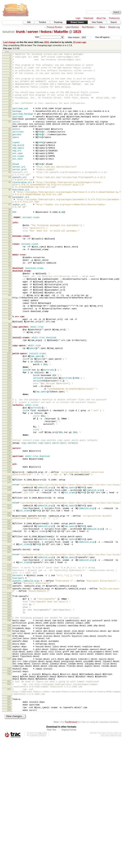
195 (9, 760)
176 (9, 687)
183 (9, 712)
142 (9, 546)
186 (9, 722)
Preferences (114, 18)
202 (9, 806)
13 (10, 94)
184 (9, 715)
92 (10, 386)
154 (9, 595)
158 (9, 612)
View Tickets (97, 22)
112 (9, 450)
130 (9, 509)
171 (9, 664)
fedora (46, 32)
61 (10, 281)
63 (10, 288)
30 (10, 158)
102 (9, 417)
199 (9, 790)
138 (9, 533)
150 (9, 579)
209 (9, 837)
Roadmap (58, 22)
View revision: (74, 37)
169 (9, 656)
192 (9, 747)
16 (10, 104)
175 (9, 681)
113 (9, 454)
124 (9, 489)
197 (9, 775)
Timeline (42, 22)
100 (9, 411)
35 (10, 174)
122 (9, 483)
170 (9, 662)
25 (10, 136)
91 (10, 383)
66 (10, 297)
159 (9, 615)
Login (78, 18)
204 (9, 822)
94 (10, 392)
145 (9, 558)
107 (9, 434)
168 (9, 652)
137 (9, 531)
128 (9, 502)
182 (9, 709)
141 (9, 542)
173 (9, 674)
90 (10, 380)
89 (10, 377)
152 (9, 585)
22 (10, 123)
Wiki (29, 22)
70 (10, 309)
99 (10, 408)
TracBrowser (71, 850)
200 (9, 794)
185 (9, 719)
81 (10, 349)
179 (9, 699)
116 (9, 463)
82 (10, 352)
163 (9, 631)
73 (10, 319)
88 (10, 371)
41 (10, 193)
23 (10, 126)
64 (10, 291)
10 (10, 84)
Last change (10, 42)
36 (10, 177)
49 (10, 245)
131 (9, 512)
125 (9, 492)
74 (10, 323)
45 (10, 218)
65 (10, 294)
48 (10, 242)
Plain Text (52, 857)
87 (10, 368)
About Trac (101, 18)
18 (10, 110)
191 (9, 741)
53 (10, 256)
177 (9, 690)
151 (9, 582)
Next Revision (88, 27)
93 (10, 390)
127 (9, 499)
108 (9, 437)
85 (10, 362)
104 (9, 424)
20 (10, 117)
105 (9, 427)
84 (10, 359)
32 (10, 164)
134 (9, 521)
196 (9, 763)
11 (10, 87)
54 (10, 260)
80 (10, 342)
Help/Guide (88, 18)
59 (10, 275)
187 (9, 724)
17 (10, 107)
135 (9, 524)
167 (9, 646)
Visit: (37, 37)
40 (10, 189)
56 (10, 266)
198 (9, 787)
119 (9, 473)
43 (10, 202)
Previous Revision (54, 27)
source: (9, 32)
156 (9, 603)
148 (9, 570)
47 (10, 236)
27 (10, 148)
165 (9, 640)
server (33, 32)
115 (9, 460)
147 (9, 563)
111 (9, 447)
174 (9, 677)
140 (9, 540)
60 (10, 279)
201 (9, 803)
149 (9, 573)
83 (10, 355)
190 (9, 737)
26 (10, 145)
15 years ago (80, 42)
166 (9, 643)
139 (9, 536)
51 (10, 251)
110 (9, 444)
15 (10, 100)
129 (9, 506)
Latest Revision (72, 27)
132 (9, 515)
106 (9, 430)
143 (9, 549)
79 (10, 339)
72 (10, 316)
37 (10, 180)
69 (10, 307)
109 (9, 440)
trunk (20, 32)
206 (9, 827)
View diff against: (108, 37)
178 (9, 696)
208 (9, 834)
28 (10, 151)
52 (10, 254)
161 (9, 625)
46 (10, 227)
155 (9, 601)
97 (10, 401)
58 (10, 272)
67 (10, 300)
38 (10, 184)
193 (9, 753)
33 (10, 167)
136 (9, 527)
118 (9, 469)
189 (9, 734)
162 (9, 627)
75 (10, 326)
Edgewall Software (38, 863)
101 (9, 414)
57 (10, 270)
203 (9, 812)
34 (10, 170)
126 (9, 496)
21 (10, 119)
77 (10, 333)
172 (9, 668)
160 (9, 619)
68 (10, 304)
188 (9, 728)
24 (10, 129)
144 (9, 551)
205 (9, 824)
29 (10, 155)
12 (10, 90)
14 (10, 97)
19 (10, 114)
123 (9, 486)
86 (10, 365)
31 (10, 160)
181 (9, 705)
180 (9, 702)
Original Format (69, 857)
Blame (102, 27)
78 (10, 336)
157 (9, 610)
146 (9, 560)
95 (10, 396)
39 (10, 186)
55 (10, 263)
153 (9, 591)
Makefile (61, 32)
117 (9, 466)
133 (9, 518)
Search (114, 22)
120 (9, 476)
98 (10, 405)
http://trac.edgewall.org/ (111, 863)
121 (9, 479)
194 (9, 756)
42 (10, 196)
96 (10, 399)
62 (10, 285)
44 (10, 208)
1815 (77, 32)
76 (10, 329)
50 (10, 248)
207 (9, 831)
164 (9, 634)
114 (9, 457)
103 (9, 420)
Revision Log (114, 27)
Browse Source (77, 22)
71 (10, 313)
